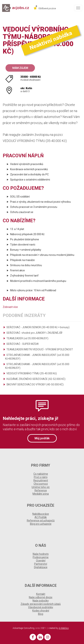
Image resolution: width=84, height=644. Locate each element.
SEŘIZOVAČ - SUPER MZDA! (23, 344)
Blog (41, 614)
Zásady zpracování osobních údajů (41, 604)
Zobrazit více (10, 307)
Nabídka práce (41, 514)
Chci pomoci (41, 484)
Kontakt (41, 594)
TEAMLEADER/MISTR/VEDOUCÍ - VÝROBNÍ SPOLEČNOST (40, 349)
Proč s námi (41, 477)
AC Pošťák (41, 517)
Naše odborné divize (41, 597)
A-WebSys (64, 628)
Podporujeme (41, 557)
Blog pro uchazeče (41, 524)
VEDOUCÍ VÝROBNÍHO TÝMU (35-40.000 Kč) (32, 373)
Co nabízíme (41, 474)
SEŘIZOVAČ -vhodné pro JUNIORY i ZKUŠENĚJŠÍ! (34, 333)
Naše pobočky (41, 601)
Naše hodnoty (41, 554)
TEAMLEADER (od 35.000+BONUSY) (27, 338)
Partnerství (41, 564)
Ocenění (41, 561)
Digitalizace (41, 567)
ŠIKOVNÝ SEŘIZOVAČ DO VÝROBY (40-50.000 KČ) (35, 384)
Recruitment (41, 480)
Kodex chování (41, 611)
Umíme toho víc (41, 487)
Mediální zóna (41, 494)
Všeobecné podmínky (41, 607)
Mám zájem (20, 68)
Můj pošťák (42, 438)
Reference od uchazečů (41, 521)
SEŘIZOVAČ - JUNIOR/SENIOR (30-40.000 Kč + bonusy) (38, 327)
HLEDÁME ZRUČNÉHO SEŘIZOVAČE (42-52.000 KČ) (36, 379)
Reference (41, 490)
